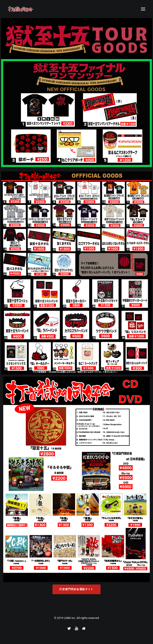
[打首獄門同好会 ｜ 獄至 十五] (21, 9)
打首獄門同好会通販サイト (76, 589)
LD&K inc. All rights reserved (81, 618)
